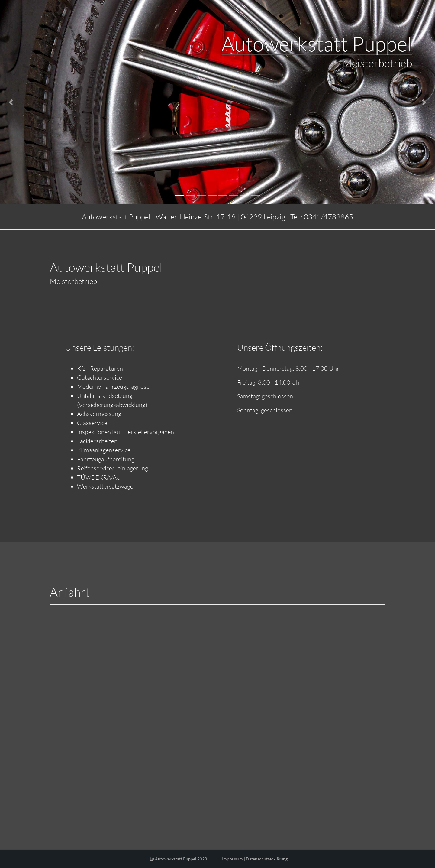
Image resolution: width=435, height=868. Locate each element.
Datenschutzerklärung (267, 859)
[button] (11, 102)
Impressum (232, 859)
